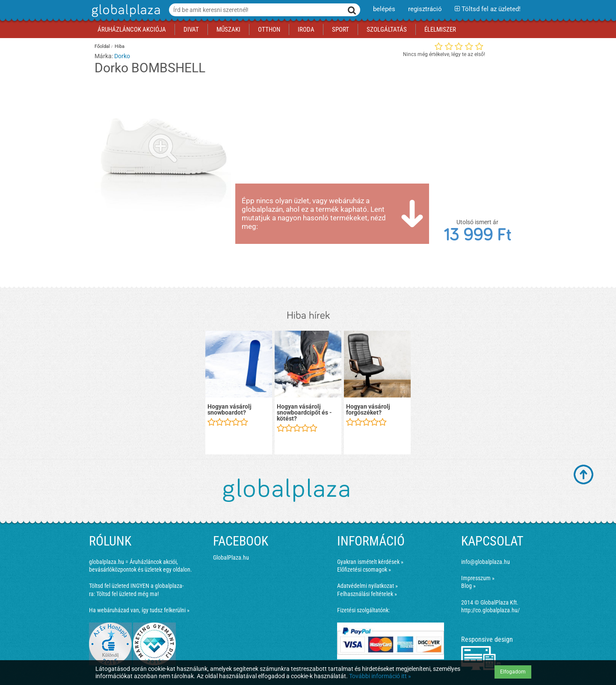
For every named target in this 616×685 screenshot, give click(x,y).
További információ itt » (380, 676)
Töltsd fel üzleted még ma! (127, 594)
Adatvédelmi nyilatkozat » (367, 586)
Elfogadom (513, 672)
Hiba (120, 46)
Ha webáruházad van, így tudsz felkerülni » (139, 610)
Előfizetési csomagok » (364, 569)
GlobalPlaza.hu (231, 557)
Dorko (122, 56)
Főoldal (102, 46)
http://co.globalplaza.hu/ (490, 610)
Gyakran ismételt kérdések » (370, 562)
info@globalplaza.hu (486, 562)
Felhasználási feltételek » (367, 594)
